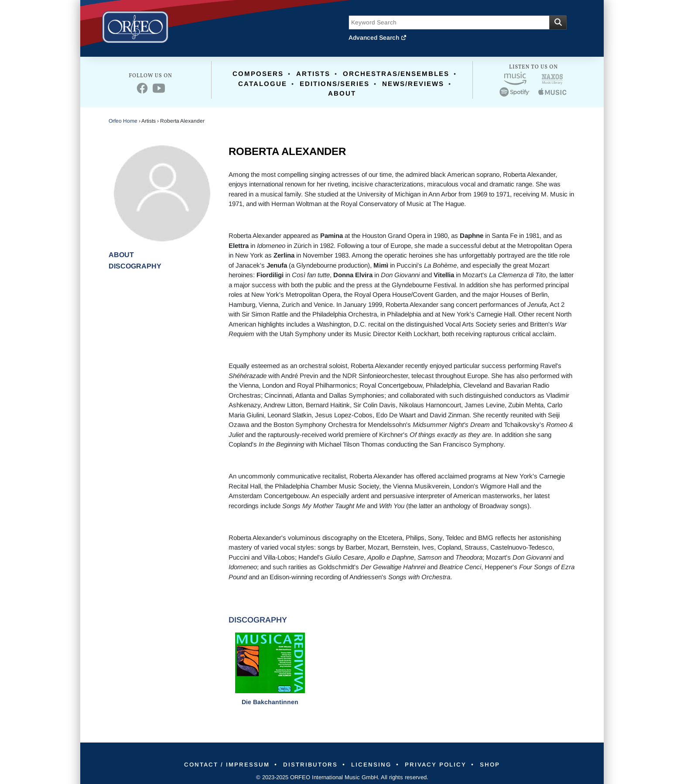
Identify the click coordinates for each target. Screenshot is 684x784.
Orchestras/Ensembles (396, 74)
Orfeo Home (123, 121)
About (342, 93)
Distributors (307, 764)
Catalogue (263, 84)
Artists (313, 74)
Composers (258, 74)
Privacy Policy (441, 764)
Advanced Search (378, 38)
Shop (500, 764)
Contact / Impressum (218, 764)
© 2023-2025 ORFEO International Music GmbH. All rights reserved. (342, 777)
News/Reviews (413, 84)
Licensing (373, 764)
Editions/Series (335, 84)
